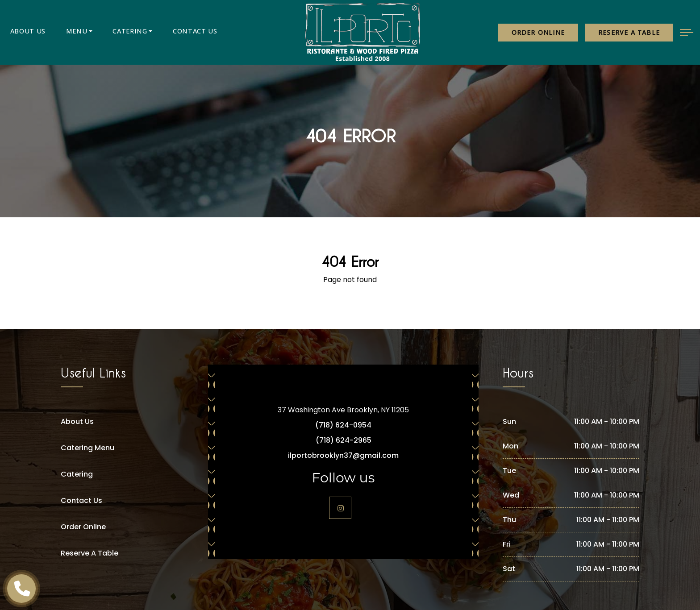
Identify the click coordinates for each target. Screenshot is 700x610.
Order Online (538, 32)
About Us (24, 32)
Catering (109, 32)
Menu (64, 32)
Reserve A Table (90, 553)
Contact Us (165, 32)
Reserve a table (629, 32)
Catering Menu (87, 448)
